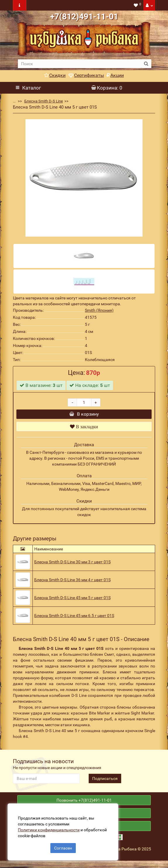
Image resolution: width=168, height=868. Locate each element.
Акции (115, 75)
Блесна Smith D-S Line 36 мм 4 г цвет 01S (72, 583)
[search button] (146, 64)
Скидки (55, 75)
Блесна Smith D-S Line (44, 101)
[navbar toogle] (20, 5)
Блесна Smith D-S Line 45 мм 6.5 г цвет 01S (74, 618)
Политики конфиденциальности (50, 829)
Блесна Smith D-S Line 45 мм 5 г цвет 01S (72, 601)
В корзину (84, 416)
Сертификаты (86, 75)
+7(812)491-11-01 (84, 17)
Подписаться (105, 781)
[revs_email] (46, 781)
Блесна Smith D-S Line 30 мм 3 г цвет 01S (72, 565)
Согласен (63, 847)
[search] (80, 64)
